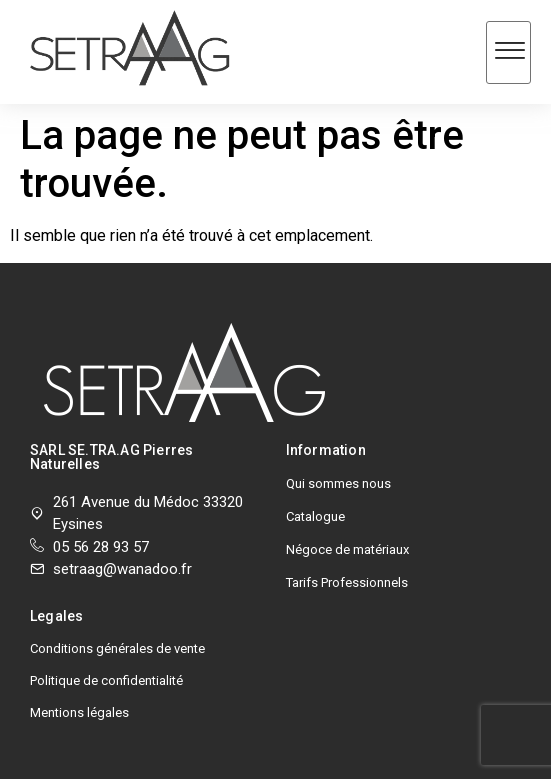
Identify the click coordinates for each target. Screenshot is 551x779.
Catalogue (315, 516)
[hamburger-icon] (508, 52)
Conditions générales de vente (117, 648)
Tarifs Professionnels (347, 582)
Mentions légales (79, 712)
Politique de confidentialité (106, 680)
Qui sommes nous (338, 483)
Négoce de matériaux (347, 549)
